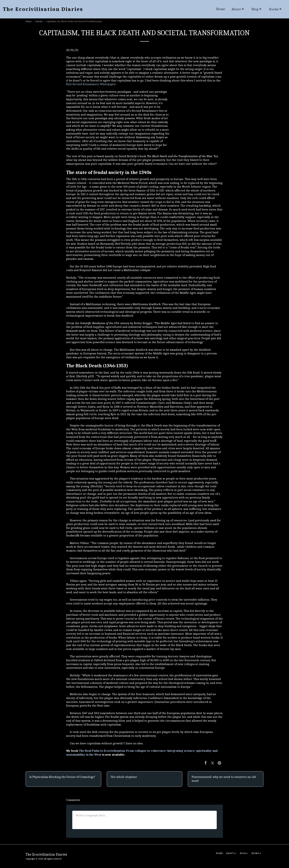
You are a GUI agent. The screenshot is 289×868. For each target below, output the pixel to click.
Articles (39, 21)
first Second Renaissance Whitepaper (91, 84)
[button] (238, 9)
